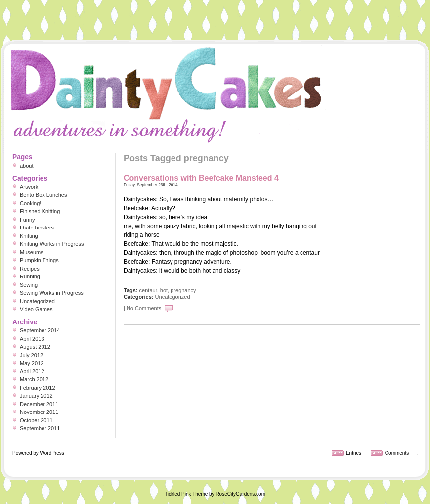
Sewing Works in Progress (52, 293)
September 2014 (40, 330)
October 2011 (36, 420)
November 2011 (39, 412)
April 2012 (32, 371)
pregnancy (183, 290)
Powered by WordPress (38, 453)
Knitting (29, 236)
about (27, 166)
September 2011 (40, 428)
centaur (148, 290)
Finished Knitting (40, 211)
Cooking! (30, 203)
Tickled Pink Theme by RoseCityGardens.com (215, 494)
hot (164, 290)
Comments (397, 453)
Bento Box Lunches (43, 195)
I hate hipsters (37, 228)
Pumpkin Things (39, 260)
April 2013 (32, 339)
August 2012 (35, 347)
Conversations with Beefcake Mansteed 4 (201, 178)
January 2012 (36, 396)
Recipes (30, 269)
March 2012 (34, 379)
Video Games (36, 309)
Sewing (29, 285)
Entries (354, 453)
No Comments (144, 308)
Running (30, 276)
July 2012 (31, 355)
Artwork (29, 187)
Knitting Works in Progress (52, 244)
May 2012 (32, 363)
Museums (32, 252)
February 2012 (38, 388)
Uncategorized (173, 297)
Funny (27, 220)
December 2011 (39, 404)
